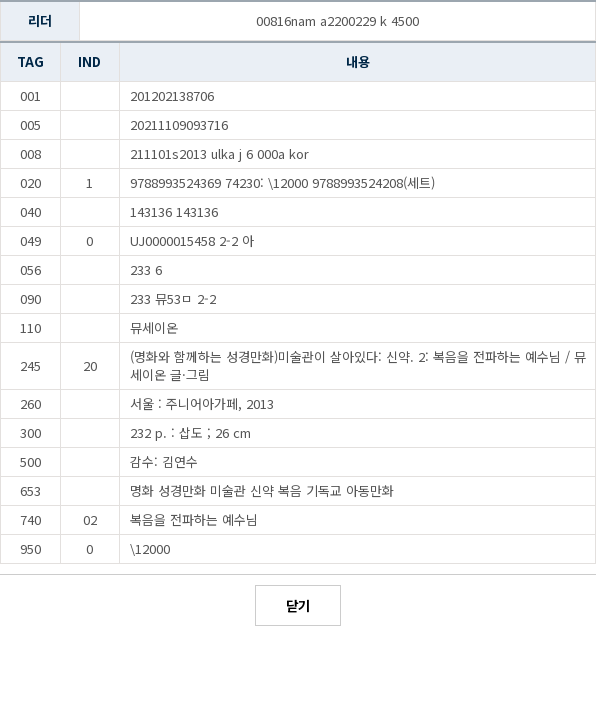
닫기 (298, 605)
